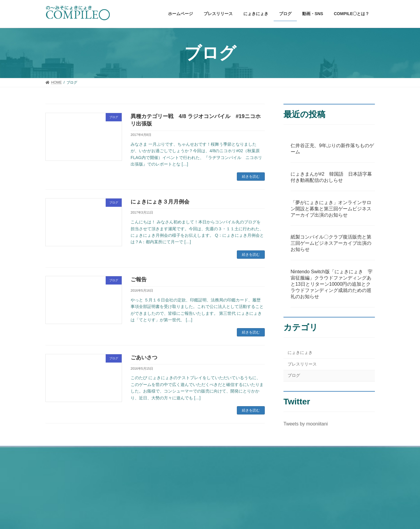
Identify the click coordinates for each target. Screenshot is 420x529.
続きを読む (251, 177)
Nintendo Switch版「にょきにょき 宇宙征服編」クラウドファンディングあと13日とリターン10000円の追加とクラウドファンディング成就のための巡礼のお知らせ (332, 284)
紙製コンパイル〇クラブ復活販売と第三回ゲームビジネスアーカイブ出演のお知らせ (331, 243)
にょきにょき (300, 353)
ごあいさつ (144, 358)
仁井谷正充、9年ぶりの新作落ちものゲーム (332, 149)
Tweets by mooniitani (306, 424)
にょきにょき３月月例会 (160, 202)
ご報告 (139, 279)
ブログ (294, 376)
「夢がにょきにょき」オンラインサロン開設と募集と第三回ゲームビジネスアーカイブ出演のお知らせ (331, 209)
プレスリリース (302, 364)
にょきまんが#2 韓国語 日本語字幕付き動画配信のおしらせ (331, 177)
